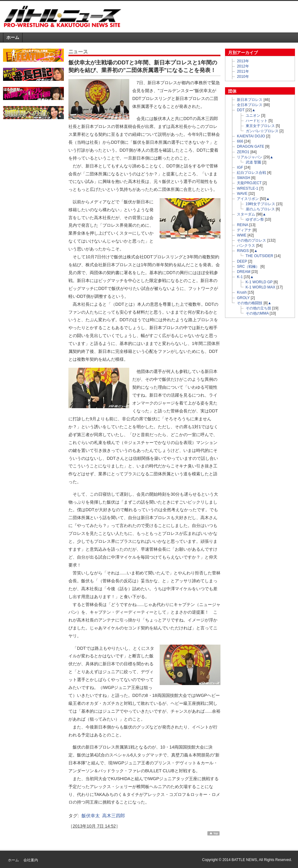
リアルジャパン (250, 157)
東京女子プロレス (260, 126)
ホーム (13, 37)
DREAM (244, 272)
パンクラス (246, 246)
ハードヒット (257, 121)
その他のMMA (257, 313)
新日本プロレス (250, 100)
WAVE (242, 194)
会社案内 (31, 860)
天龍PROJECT (249, 183)
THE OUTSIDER (260, 256)
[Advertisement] (33, 156)
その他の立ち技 (258, 308)
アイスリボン (248, 199)
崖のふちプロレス (260, 209)
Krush (242, 292)
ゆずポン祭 (255, 219)
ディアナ (244, 230)
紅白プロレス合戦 (251, 173)
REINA (243, 225)
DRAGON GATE (251, 146)
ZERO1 (243, 152)
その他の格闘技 (250, 303)
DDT (241, 110)
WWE (242, 235)
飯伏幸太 (91, 816)
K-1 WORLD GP (259, 282)
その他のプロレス (251, 240)
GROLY (243, 298)
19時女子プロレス (261, 204)
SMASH (244, 178)
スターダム (246, 214)
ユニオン (253, 115)
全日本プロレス (250, 105)
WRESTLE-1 (248, 188)
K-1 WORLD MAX (261, 287)
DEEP (242, 261)
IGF (240, 167)
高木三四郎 (114, 816)
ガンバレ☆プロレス (262, 131)
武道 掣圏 (253, 162)
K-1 (240, 277)
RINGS (243, 251)
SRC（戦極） (248, 267)
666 (240, 141)
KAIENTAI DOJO (251, 136)
